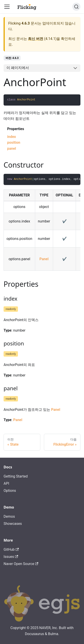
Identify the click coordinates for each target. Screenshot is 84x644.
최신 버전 (36, 39)
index (12, 137)
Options (10, 491)
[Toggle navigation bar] (7, 7)
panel (12, 149)
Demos (9, 516)
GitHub (11, 549)
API (6, 483)
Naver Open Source (21, 564)
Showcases (13, 524)
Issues (11, 557)
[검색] (76, 7)
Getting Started (16, 476)
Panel (44, 259)
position (14, 142)
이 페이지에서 (18, 68)
